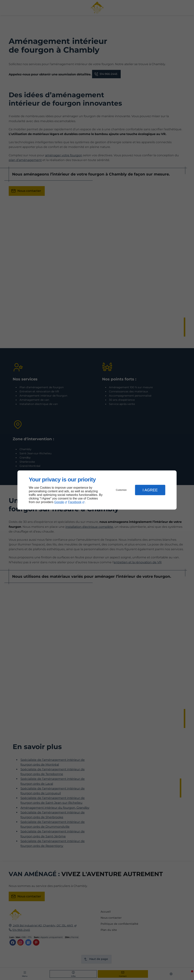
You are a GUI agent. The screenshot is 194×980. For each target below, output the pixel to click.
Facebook (75, 502)
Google (59, 502)
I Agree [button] (150, 490)
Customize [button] (121, 490)
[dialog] (97, 490)
